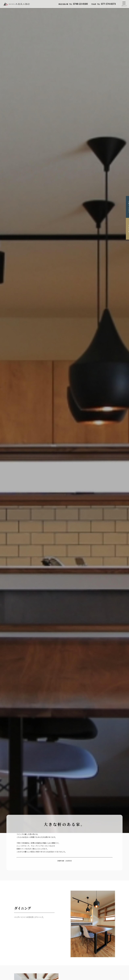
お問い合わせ (126, 207)
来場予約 (126, 229)
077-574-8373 (103, 4)
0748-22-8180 (73, 4)
